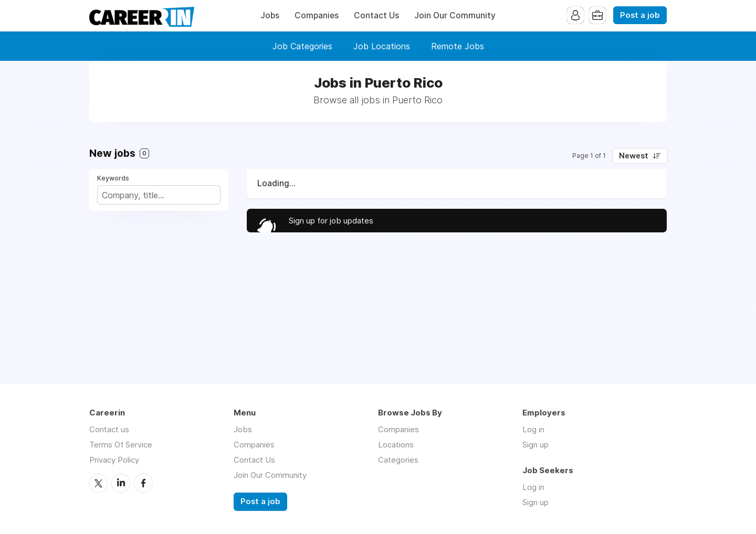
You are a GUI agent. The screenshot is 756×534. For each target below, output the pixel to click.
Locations (396, 445)
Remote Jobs (458, 46)
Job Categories (302, 46)
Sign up (535, 445)
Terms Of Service (121, 445)
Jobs (270, 15)
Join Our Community (455, 15)
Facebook (143, 483)
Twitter (98, 483)
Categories (398, 460)
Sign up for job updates (331, 221)
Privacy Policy (114, 460)
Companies (317, 15)
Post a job (640, 15)
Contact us (109, 429)
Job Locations (382, 46)
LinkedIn (121, 483)
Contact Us (376, 15)
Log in (533, 429)
